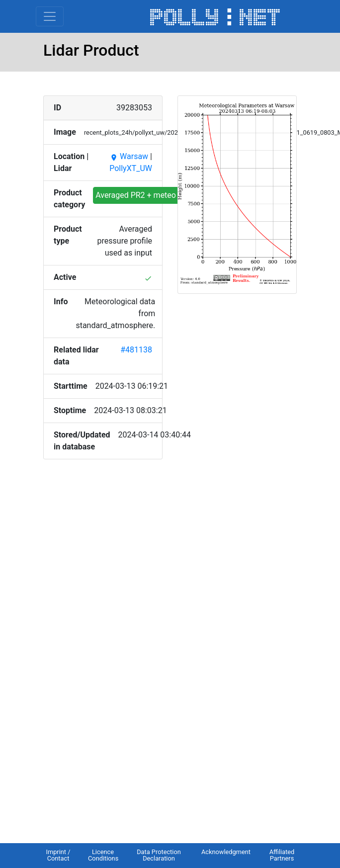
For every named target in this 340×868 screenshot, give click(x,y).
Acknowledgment (226, 852)
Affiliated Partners (282, 855)
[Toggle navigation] (50, 16)
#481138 (136, 350)
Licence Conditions (103, 855)
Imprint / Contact (58, 855)
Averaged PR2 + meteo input (146, 195)
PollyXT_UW (131, 168)
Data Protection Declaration (159, 855)
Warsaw (129, 156)
